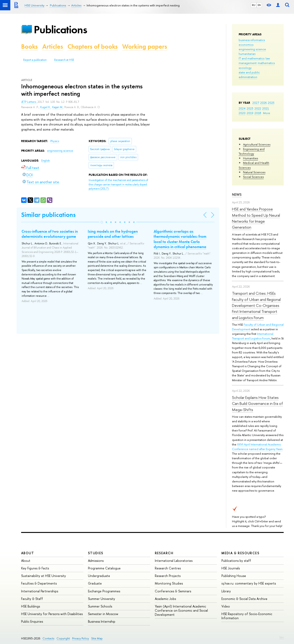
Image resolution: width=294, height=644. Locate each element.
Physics (55, 141)
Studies (96, 553)
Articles (53, 46)
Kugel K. (45, 107)
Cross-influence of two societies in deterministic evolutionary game (50, 234)
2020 (242, 113)
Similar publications (48, 215)
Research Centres (168, 568)
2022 (258, 108)
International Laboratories (174, 561)
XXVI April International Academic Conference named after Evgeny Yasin (257, 447)
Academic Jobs (165, 599)
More (267, 113)
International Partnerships (40, 591)
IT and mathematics (252, 58)
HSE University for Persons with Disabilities (52, 614)
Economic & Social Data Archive (244, 599)
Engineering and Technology (252, 151)
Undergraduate (99, 576)
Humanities (250, 158)
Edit (282, 637)
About (28, 553)
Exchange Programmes (104, 591)
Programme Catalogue (104, 568)
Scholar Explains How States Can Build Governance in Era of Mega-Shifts (257, 403)
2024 (242, 108)
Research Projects (168, 576)
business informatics (252, 40)
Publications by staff (236, 561)
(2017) (118, 184)
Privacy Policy (81, 638)
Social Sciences (253, 177)
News (237, 195)
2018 (258, 113)
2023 (250, 108)
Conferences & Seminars (173, 591)
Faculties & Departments (39, 583)
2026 (263, 103)
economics (246, 45)
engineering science (252, 49)
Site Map (97, 638)
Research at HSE (64, 60)
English (46, 161)
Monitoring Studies (169, 583)
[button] (102, 222)
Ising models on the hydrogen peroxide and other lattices (113, 234)
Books (29, 46)
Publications (60, 29)
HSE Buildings (31, 606)
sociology (245, 68)
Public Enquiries (32, 621)
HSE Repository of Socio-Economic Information (247, 616)
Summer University (102, 599)
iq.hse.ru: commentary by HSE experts (249, 583)
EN (259, 5)
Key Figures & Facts (35, 568)
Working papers (145, 46)
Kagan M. (58, 107)
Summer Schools (100, 606)
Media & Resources (240, 553)
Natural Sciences (254, 172)
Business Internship (102, 621)
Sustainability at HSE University (44, 576)
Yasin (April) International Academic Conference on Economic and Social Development (181, 610)
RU (254, 5)
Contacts (48, 638)
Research (164, 553)
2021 (266, 108)
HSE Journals (231, 568)
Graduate (95, 583)
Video (226, 606)
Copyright (63, 638)
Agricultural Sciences (257, 144)
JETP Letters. (29, 102)
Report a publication (35, 60)
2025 (271, 103)
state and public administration (249, 75)
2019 (250, 113)
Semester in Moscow (103, 614)
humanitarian (247, 54)
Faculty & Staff (32, 599)
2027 (256, 103)
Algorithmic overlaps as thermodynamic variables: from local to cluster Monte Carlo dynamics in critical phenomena (180, 239)
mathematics (266, 63)
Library (226, 591)
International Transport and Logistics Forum (253, 336)
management (248, 63)
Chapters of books (93, 46)
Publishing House (234, 576)
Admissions (96, 561)
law (268, 58)
